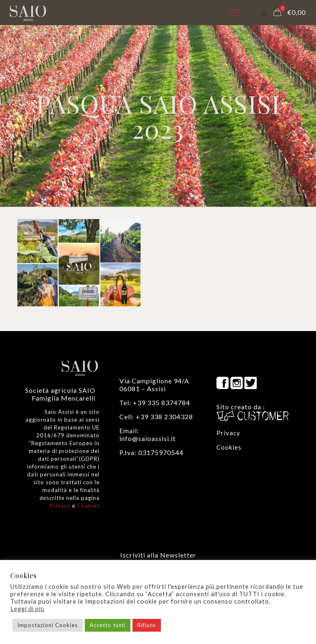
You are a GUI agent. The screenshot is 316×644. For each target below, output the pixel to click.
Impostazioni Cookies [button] (48, 625)
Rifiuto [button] (147, 625)
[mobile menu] (235, 12)
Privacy (60, 506)
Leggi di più (27, 609)
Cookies (88, 506)
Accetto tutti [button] (108, 625)
